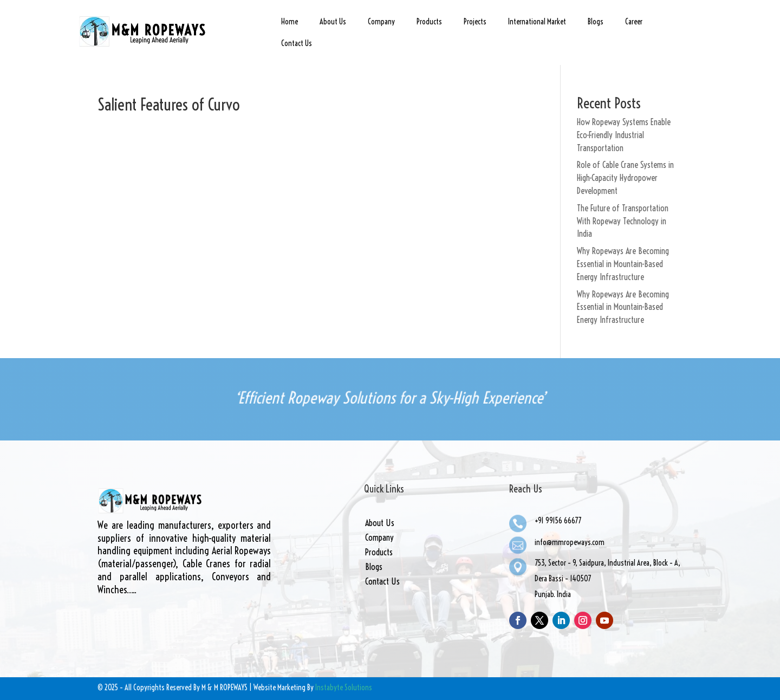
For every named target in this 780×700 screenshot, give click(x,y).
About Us (333, 22)
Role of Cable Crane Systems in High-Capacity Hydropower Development (625, 178)
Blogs (596, 22)
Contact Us (297, 43)
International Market (537, 22)
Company (381, 22)
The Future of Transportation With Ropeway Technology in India (623, 221)
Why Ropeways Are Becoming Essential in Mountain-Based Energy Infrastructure (623, 264)
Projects (475, 22)
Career (634, 22)
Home (290, 22)
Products (429, 22)
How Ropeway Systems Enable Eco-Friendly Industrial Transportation (624, 135)
